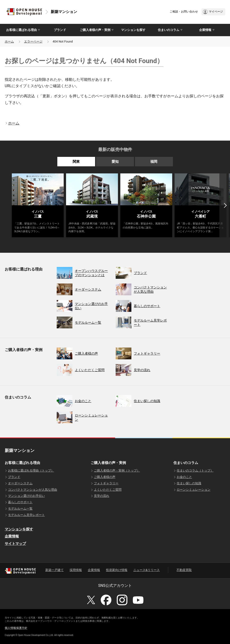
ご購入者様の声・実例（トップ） (117, 470)
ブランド (60, 30)
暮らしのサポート (20, 502)
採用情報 (76, 570)
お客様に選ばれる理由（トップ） (31, 470)
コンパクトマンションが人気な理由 (33, 490)
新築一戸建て (54, 570)
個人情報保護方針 (16, 628)
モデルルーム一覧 (20, 509)
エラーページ (33, 41)
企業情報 (12, 536)
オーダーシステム (20, 483)
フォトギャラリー (106, 483)
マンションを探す (133, 30)
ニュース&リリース (146, 570)
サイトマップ (15, 544)
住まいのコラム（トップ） (195, 470)
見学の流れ (102, 496)
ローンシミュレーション (194, 490)
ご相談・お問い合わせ (184, 12)
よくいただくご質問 (108, 490)
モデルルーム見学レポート (26, 515)
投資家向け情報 (117, 570)
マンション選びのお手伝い (26, 496)
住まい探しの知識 (189, 483)
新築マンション (64, 12)
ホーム (9, 41)
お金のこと (184, 477)
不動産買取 (184, 570)
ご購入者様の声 (105, 477)
